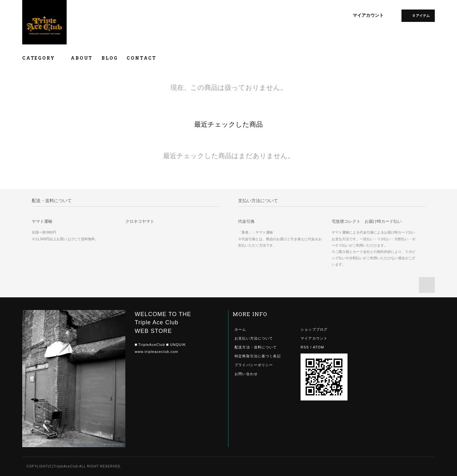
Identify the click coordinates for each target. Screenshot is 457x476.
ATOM (319, 347)
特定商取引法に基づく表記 (258, 356)
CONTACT (142, 58)
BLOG (110, 58)
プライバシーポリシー (254, 365)
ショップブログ (314, 329)
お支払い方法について (254, 338)
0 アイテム (417, 15)
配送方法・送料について (256, 347)
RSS (305, 347)
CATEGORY (42, 58)
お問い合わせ (246, 374)
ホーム (240, 329)
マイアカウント (368, 15)
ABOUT (82, 58)
